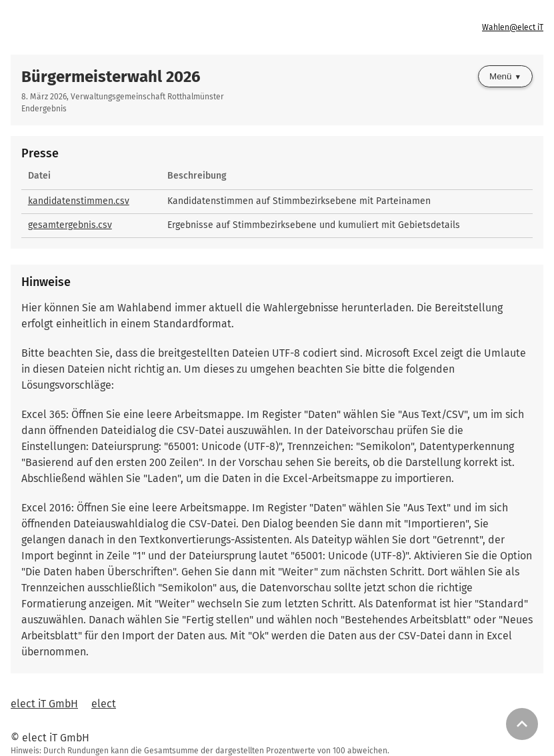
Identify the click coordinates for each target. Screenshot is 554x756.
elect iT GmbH (44, 704)
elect (104, 704)
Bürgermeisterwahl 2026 (111, 77)
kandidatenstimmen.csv (79, 201)
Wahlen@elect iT (513, 27)
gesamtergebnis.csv (70, 225)
